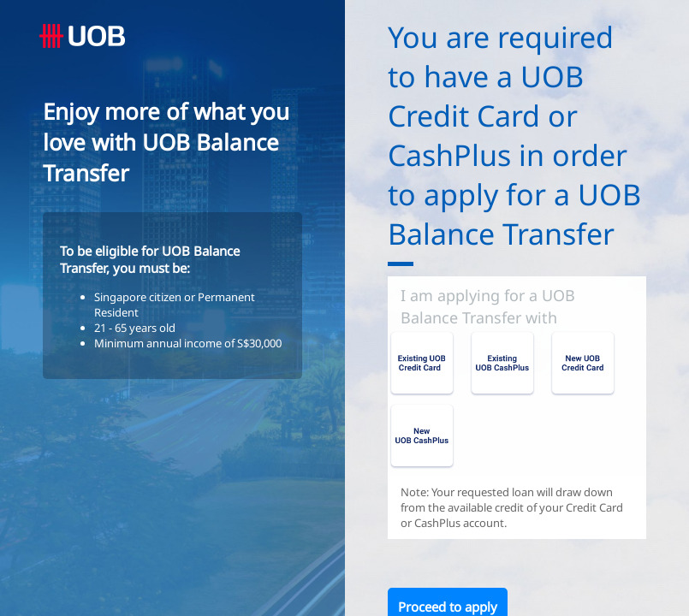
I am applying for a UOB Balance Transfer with (488, 306)
